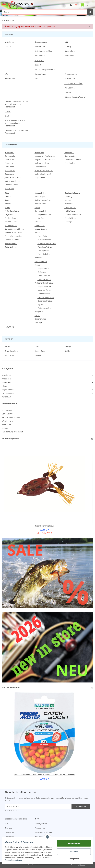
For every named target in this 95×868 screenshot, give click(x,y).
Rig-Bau (41, 218)
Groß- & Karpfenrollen (44, 170)
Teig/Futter (9, 214)
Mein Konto (9, 42)
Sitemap (68, 46)
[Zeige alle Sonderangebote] (92, 439)
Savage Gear (40, 351)
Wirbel (37, 315)
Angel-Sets (6, 382)
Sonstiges (39, 322)
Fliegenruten (10, 170)
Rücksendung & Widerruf (45, 69)
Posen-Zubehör (44, 254)
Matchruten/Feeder (13, 181)
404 (36, 79)
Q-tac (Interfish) (11, 351)
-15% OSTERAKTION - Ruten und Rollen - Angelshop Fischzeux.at (16, 104)
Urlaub (8, 111)
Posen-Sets (42, 236)
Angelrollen (7, 379)
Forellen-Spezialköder (14, 232)
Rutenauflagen (41, 261)
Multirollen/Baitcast (43, 174)
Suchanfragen (40, 74)
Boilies (7, 207)
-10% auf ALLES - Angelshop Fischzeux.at (16, 132)
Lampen (68, 200)
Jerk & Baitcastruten (13, 178)
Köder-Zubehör (11, 247)
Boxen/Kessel (40, 204)
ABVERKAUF (11, 327)
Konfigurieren (73, 859)
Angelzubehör (8, 390)
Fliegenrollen (40, 178)
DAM (37, 346)
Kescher (38, 222)
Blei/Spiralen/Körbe (43, 200)
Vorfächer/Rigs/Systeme (44, 283)
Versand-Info (40, 46)
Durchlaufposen (44, 240)
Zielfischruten (10, 160)
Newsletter (39, 60)
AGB (66, 42)
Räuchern (69, 204)
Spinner (8, 200)
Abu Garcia (9, 356)
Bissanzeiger (40, 196)
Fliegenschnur (43, 268)
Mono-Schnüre (44, 276)
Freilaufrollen (40, 167)
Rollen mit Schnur (42, 163)
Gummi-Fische (11, 225)
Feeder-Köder (10, 218)
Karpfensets (70, 156)
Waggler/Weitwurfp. (46, 247)
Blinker (8, 204)
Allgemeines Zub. (45, 214)
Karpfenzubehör (41, 211)
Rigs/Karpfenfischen (46, 297)
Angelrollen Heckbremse (45, 160)
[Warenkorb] (86, 4)
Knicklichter (40, 225)
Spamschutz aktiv (12, 810)
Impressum (69, 56)
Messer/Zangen (41, 229)
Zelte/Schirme (70, 218)
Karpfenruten (10, 156)
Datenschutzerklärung (45, 798)
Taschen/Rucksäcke (73, 214)
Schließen (73, 851)
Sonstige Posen (44, 250)
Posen (37, 232)
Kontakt (8, 46)
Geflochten (42, 272)
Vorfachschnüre (44, 279)
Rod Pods (38, 258)
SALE (7, 116)
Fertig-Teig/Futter (12, 211)
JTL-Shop (82, 865)
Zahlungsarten (41, 42)
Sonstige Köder (11, 243)
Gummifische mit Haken (15, 229)
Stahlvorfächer (44, 294)
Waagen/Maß (40, 312)
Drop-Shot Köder (12, 240)
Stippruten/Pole (11, 185)
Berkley (68, 351)
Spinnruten (9, 167)
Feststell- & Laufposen (47, 243)
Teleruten (9, 163)
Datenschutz (70, 51)
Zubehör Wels (40, 319)
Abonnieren (81, 807)
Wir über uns (40, 56)
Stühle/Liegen (70, 211)
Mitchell (38, 356)
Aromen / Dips (11, 222)
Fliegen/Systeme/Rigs (13, 236)
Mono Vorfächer (44, 290)
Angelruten (7, 375)
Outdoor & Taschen (10, 393)
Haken (37, 207)
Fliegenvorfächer (45, 286)
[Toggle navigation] (4, 4)
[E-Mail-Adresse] (38, 807)
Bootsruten (9, 188)
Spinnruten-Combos (73, 160)
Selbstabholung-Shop (44, 51)
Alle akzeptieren (73, 843)
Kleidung (68, 196)
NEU (6, 74)
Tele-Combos (70, 163)
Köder (4, 386)
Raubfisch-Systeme (45, 301)
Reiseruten (9, 174)
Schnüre (38, 265)
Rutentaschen (70, 207)
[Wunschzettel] (76, 4)
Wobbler (8, 196)
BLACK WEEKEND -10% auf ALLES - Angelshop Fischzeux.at (16, 123)
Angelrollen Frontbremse (45, 156)
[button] (71, 4)
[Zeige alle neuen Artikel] (92, 688)
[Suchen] (45, 12)
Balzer (7, 346)
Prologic (68, 346)
